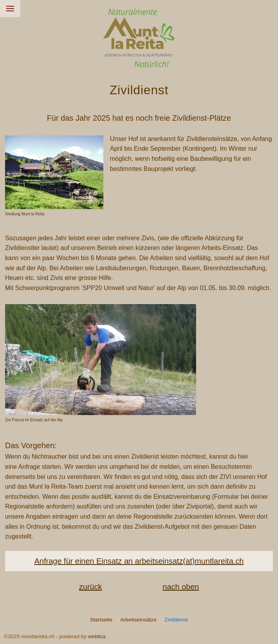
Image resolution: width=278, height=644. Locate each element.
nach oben (181, 587)
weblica (97, 636)
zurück (91, 587)
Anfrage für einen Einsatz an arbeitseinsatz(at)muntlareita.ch (139, 561)
